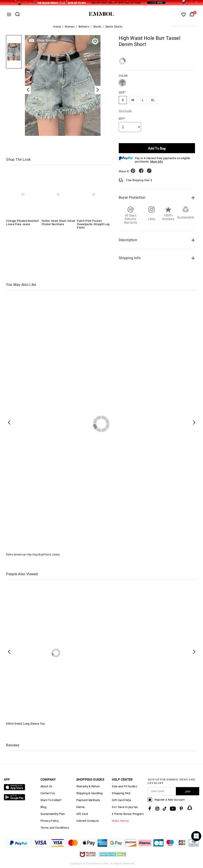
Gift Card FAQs (122, 800)
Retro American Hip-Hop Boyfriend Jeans (33, 554)
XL (153, 100)
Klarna (80, 807)
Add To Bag (157, 148)
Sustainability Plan (53, 814)
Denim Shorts (114, 27)
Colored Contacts (88, 821)
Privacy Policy (50, 821)
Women (70, 27)
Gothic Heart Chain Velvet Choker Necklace (58, 223)
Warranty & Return (88, 786)
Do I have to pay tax (125, 807)
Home (57, 27)
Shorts (97, 27)
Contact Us (48, 793)
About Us (46, 786)
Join (188, 791)
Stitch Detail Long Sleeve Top (25, 724)
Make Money (120, 821)
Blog (43, 807)
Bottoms (84, 27)
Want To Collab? (51, 800)
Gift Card (82, 814)
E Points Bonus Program (128, 814)
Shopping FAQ (121, 793)
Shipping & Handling (89, 793)
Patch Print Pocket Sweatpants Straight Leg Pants (93, 224)
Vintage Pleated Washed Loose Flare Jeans (22, 223)
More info (157, 161)
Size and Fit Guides (125, 786)
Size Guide (125, 111)
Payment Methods (88, 800)
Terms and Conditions (55, 828)
